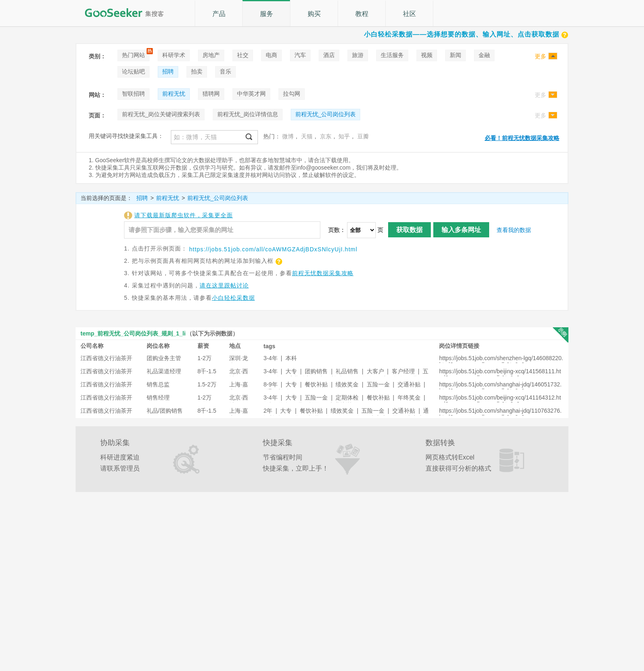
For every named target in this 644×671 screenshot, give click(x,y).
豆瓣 (363, 136)
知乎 (344, 136)
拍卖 (197, 71)
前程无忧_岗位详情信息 (248, 114)
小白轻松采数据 (233, 298)
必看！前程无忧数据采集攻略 (522, 138)
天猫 (307, 136)
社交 (243, 55)
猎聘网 (211, 94)
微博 (288, 136)
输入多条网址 (461, 230)
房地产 (211, 55)
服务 (267, 14)
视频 (427, 55)
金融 (484, 55)
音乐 (225, 71)
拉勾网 (292, 94)
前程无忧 (174, 94)
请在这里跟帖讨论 (224, 285)
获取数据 (409, 230)
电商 (271, 55)
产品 (219, 14)
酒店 (329, 55)
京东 (326, 136)
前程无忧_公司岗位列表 (326, 114)
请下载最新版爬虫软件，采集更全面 (184, 215)
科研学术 (174, 55)
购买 (314, 14)
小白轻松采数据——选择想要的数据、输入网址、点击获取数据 (466, 34)
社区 (409, 14)
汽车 (300, 55)
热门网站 (133, 55)
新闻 (455, 55)
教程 (362, 14)
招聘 (168, 71)
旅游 (358, 55)
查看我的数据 (514, 230)
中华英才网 (251, 94)
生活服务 (392, 55)
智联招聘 (133, 94)
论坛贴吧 (133, 71)
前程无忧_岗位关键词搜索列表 (161, 114)
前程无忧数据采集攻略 (323, 273)
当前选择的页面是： (106, 198)
